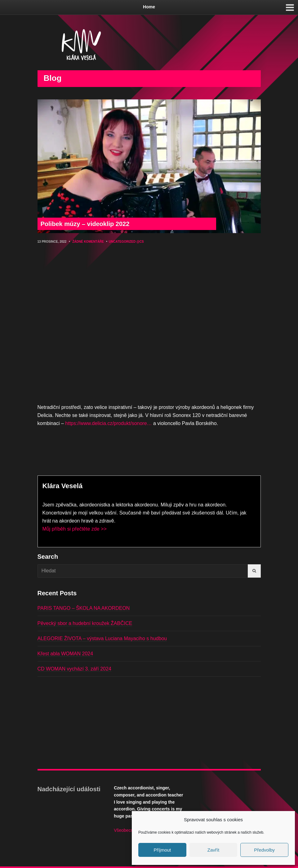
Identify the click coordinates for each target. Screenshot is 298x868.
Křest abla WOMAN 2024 (65, 654)
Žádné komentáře (88, 242)
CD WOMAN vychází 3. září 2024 (74, 669)
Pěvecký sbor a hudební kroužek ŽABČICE (85, 623)
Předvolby (264, 850)
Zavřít (213, 850)
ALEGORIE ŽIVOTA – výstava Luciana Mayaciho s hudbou (102, 638)
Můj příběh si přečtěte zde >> (75, 529)
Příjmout (162, 850)
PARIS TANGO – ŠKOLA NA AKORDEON (84, 608)
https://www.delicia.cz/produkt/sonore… (108, 423)
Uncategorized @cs (126, 242)
